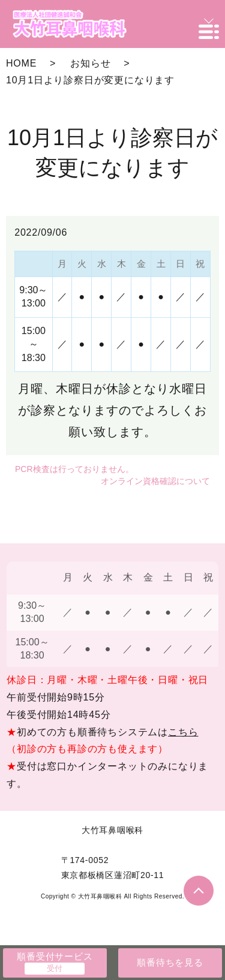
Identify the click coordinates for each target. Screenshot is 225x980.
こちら (183, 732)
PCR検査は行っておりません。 (74, 469)
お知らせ (90, 63)
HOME (21, 63)
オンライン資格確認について (155, 481)
